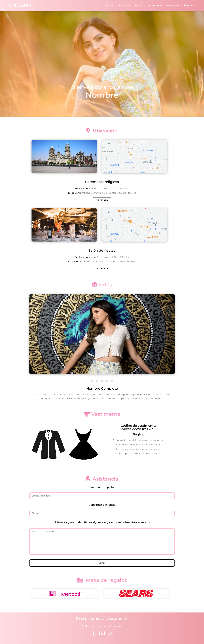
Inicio (110, 5)
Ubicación (124, 5)
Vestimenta (155, 5)
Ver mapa (102, 200)
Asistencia (173, 5)
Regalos (189, 5)
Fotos (139, 5)
